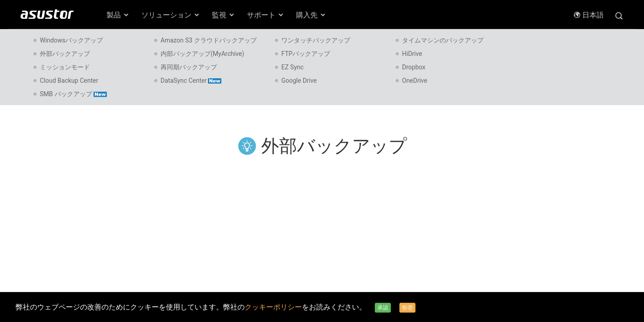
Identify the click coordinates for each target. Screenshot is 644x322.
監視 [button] (224, 15)
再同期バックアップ (189, 67)
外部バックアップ (65, 54)
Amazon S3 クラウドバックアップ (209, 40)
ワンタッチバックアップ (316, 40)
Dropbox (414, 67)
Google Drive (299, 80)
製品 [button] (118, 15)
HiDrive (412, 54)
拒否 (407, 308)
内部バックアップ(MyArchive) (202, 54)
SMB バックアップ (73, 94)
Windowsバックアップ (71, 40)
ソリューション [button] (171, 15)
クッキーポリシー (273, 307)
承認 (383, 308)
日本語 (589, 15)
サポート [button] (266, 15)
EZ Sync (292, 67)
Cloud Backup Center (69, 80)
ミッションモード (65, 67)
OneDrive (415, 80)
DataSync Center (191, 80)
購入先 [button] (311, 15)
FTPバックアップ (306, 54)
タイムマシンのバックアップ (443, 40)
